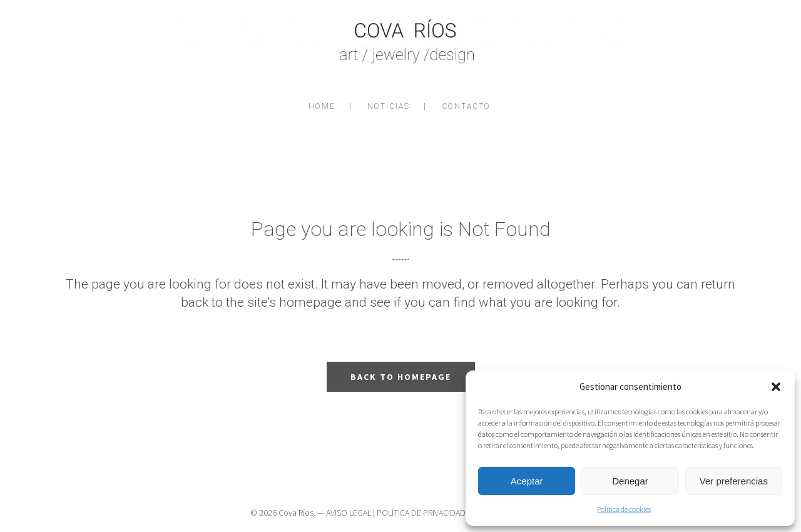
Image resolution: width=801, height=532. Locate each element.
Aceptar (527, 481)
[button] (776, 387)
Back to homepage (401, 377)
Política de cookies (624, 509)
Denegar (630, 481)
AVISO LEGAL (349, 513)
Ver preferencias (734, 481)
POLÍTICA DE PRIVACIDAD (421, 513)
